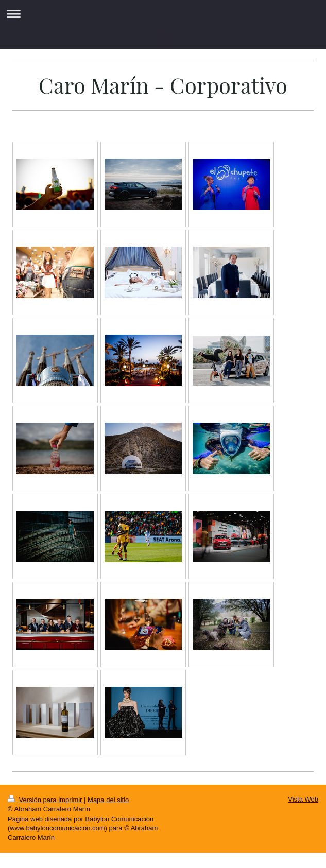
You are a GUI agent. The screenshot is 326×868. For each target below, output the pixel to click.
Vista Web (303, 799)
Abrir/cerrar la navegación (163, 14)
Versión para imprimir (46, 800)
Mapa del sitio (108, 800)
